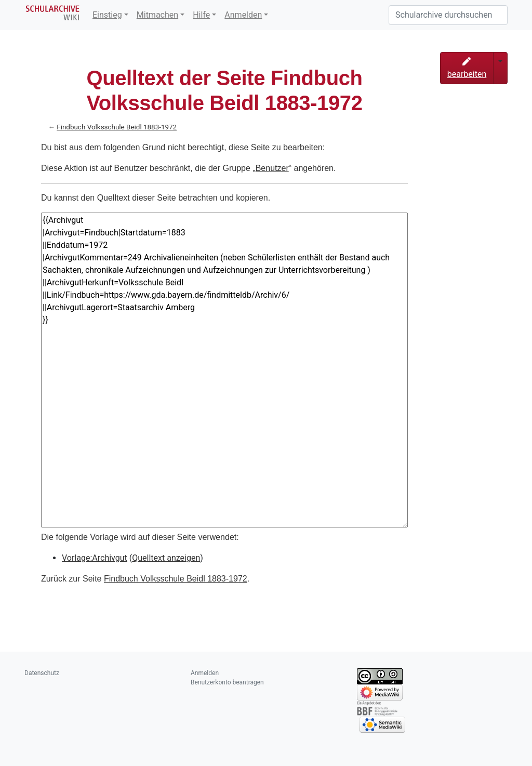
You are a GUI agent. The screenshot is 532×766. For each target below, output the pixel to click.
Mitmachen (157, 15)
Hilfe (201, 15)
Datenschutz (42, 673)
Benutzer (272, 168)
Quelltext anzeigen (166, 558)
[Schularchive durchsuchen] (448, 15)
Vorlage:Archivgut (95, 558)
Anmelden (243, 15)
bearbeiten (467, 68)
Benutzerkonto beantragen (227, 682)
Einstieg (107, 15)
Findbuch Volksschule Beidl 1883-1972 (117, 127)
